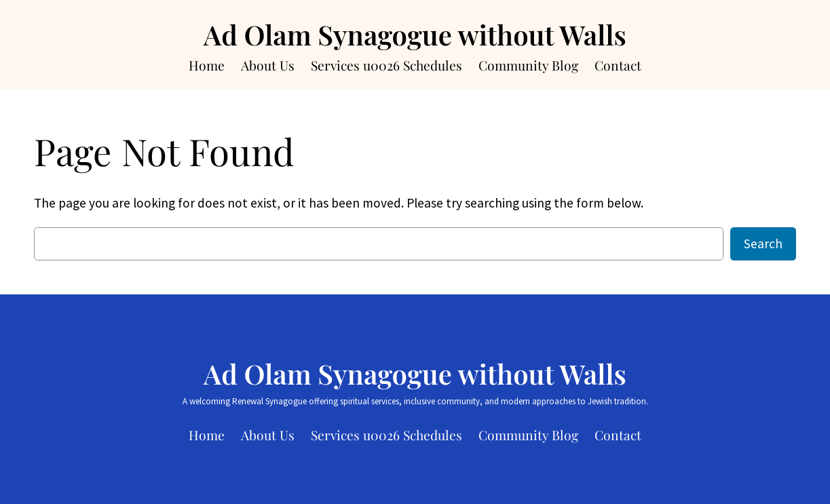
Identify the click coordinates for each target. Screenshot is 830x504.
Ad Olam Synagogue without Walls (415, 34)
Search (763, 244)
